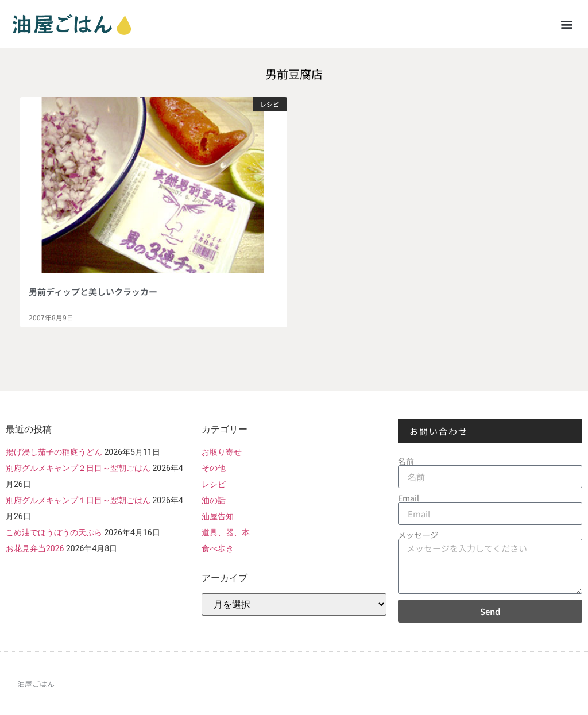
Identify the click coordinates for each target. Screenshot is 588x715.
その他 (214, 468)
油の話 (214, 500)
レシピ (214, 484)
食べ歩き (218, 548)
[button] (567, 24)
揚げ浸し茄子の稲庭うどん (54, 452)
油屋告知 (218, 516)
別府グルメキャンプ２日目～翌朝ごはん (78, 468)
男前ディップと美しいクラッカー (93, 291)
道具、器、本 (226, 532)
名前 (406, 461)
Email (409, 498)
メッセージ (418, 535)
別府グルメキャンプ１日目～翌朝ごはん (78, 500)
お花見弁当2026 (35, 548)
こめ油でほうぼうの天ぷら (54, 532)
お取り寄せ (222, 452)
